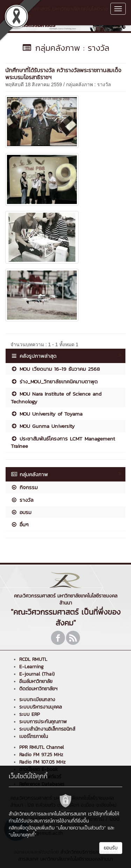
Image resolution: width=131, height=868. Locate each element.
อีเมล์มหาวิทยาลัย (36, 681)
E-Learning (31, 667)
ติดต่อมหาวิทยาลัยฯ (38, 689)
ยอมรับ (111, 848)
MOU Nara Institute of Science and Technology (56, 397)
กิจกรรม (24, 487)
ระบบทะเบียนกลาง (37, 700)
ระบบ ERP (30, 714)
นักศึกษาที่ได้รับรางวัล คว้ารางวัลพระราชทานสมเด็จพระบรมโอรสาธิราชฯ (63, 74)
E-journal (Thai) (37, 674)
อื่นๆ (20, 524)
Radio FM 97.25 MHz (41, 755)
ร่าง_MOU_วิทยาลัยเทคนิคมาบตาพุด (54, 381)
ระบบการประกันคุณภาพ (43, 722)
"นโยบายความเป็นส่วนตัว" (81, 828)
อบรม (21, 512)
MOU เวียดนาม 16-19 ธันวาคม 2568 (55, 369)
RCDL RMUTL (33, 659)
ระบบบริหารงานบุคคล (41, 707)
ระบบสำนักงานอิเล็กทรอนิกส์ (47, 729)
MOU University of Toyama (47, 414)
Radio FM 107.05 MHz (42, 762)
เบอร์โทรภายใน (34, 736)
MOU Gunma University (43, 426)
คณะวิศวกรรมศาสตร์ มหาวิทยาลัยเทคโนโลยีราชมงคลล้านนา (57, 12)
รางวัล (22, 500)
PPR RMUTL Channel (42, 747)
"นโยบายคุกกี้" (23, 835)
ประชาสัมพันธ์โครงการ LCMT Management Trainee (63, 442)
